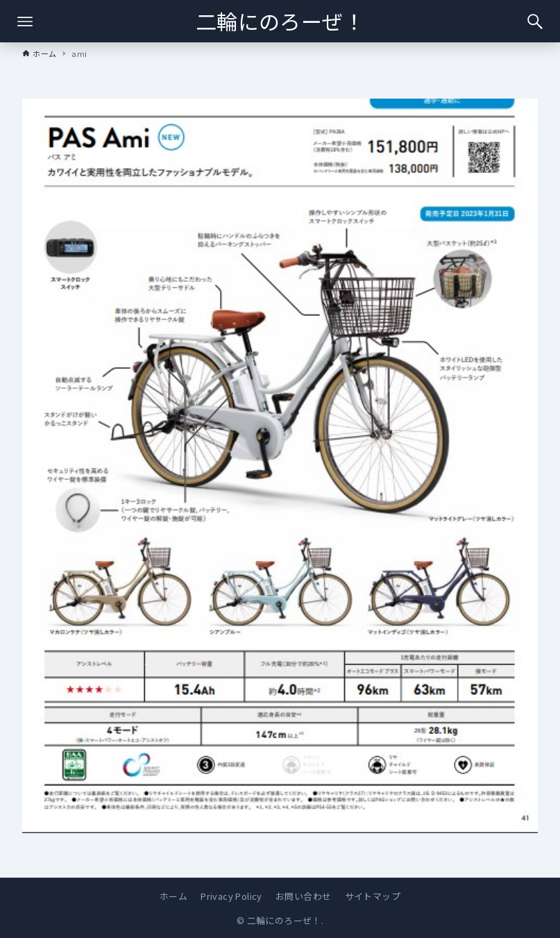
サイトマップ (373, 896)
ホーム (173, 896)
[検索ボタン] (535, 22)
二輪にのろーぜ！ (280, 21)
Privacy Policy (231, 896)
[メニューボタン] (25, 22)
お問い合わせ (303, 896)
